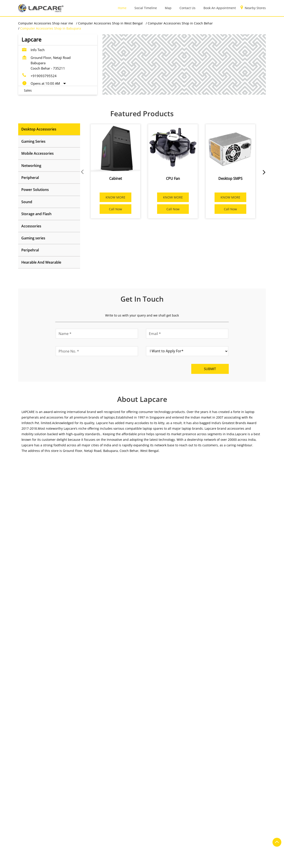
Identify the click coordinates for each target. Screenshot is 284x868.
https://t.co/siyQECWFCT (40, 669)
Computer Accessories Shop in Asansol (47, 835)
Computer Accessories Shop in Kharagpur (111, 856)
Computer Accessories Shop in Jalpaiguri (171, 849)
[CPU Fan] (173, 148)
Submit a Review (35, 489)
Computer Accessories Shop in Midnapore (181, 863)
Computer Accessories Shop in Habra (46, 849)
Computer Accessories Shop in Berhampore (51, 842)
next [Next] (263, 172)
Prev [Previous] (83, 172)
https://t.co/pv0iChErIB (123, 669)
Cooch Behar (181, 482)
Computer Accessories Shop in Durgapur (188, 842)
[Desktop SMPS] (230, 148)
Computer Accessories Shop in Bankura (110, 835)
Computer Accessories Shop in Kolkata (175, 856)
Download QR (84, 553)
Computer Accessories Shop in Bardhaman (176, 835)
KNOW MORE (115, 197)
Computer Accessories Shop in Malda (117, 863)
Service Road (28, 718)
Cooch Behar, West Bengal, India (169, 555)
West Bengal (180, 475)
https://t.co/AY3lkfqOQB (208, 669)
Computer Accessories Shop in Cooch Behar (120, 842)
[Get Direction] (199, 555)
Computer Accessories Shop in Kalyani (47, 856)
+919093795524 (44, 76)
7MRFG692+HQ (156, 550)
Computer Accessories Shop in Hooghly (107, 849)
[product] (187, 351)
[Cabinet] (115, 148)
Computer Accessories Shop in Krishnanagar (51, 863)
